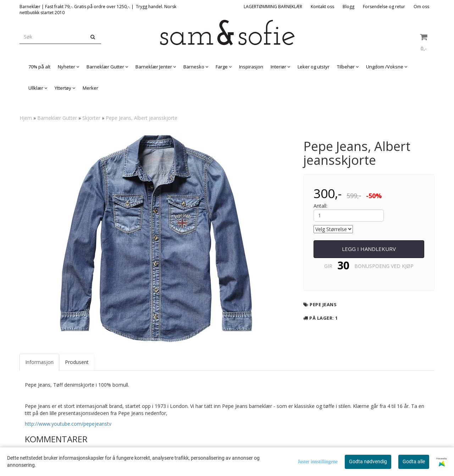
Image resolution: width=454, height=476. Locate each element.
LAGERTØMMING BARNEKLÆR (273, 7)
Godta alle (414, 461)
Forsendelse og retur (384, 7)
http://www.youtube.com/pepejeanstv (68, 424)
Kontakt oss (322, 7)
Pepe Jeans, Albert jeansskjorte (142, 118)
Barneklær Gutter (57, 118)
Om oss (421, 7)
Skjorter (91, 118)
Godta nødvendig (368, 461)
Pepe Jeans (323, 304)
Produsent (77, 362)
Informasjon (39, 362)
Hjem (26, 118)
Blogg (348, 7)
